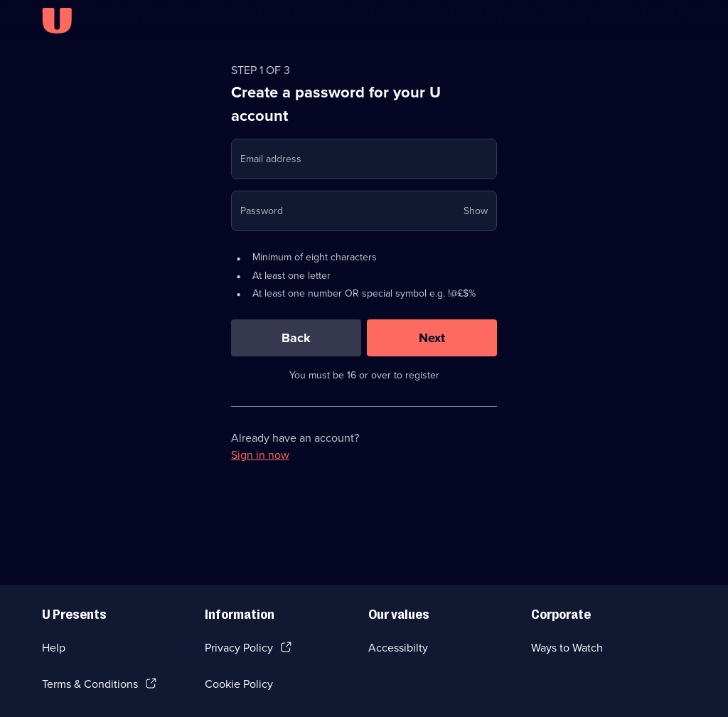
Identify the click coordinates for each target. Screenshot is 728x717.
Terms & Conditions (90, 684)
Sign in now (260, 455)
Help (54, 648)
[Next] (432, 338)
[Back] (296, 338)
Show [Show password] (476, 211)
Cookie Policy (239, 684)
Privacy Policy (239, 648)
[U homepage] (57, 21)
